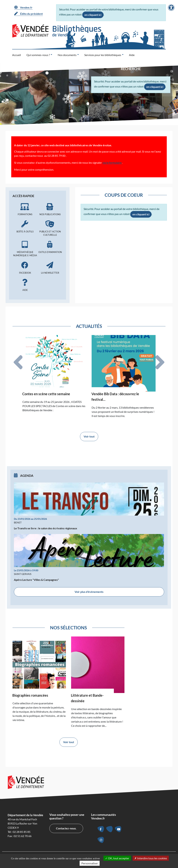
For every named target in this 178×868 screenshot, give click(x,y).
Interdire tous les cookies (151, 858)
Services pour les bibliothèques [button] (103, 55)
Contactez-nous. (66, 828)
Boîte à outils (25, 227)
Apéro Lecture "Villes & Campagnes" (36, 580)
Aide (132, 55)
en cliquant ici (93, 15)
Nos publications (50, 209)
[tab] (18, 362)
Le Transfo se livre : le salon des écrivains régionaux (46, 528)
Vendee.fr (23, 7)
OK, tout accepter (117, 858)
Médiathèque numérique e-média (25, 249)
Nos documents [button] (67, 55)
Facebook (25, 268)
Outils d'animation (50, 247)
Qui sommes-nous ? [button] (38, 55)
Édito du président (29, 14)
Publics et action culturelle (50, 228)
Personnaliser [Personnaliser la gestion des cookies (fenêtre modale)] (90, 863)
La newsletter (50, 268)
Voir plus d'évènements (89, 592)
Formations (25, 209)
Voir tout (89, 436)
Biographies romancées (30, 695)
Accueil (17, 55)
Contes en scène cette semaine (46, 394)
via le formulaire (112, 163)
